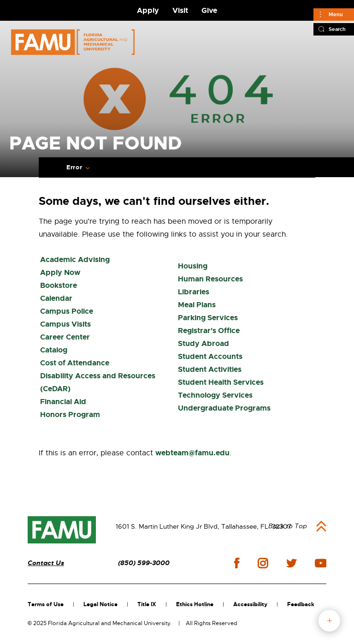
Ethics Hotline (195, 604)
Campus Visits (65, 324)
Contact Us (46, 563)
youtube (321, 563)
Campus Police (67, 311)
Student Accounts (210, 356)
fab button (329, 621)
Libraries (194, 292)
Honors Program (70, 414)
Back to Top (288, 526)
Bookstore (59, 285)
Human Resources (210, 279)
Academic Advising (75, 259)
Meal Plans (197, 305)
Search (337, 29)
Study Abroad (204, 343)
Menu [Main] (336, 14)
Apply (148, 10)
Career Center (65, 337)
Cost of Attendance (75, 363)
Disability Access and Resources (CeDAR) (98, 382)
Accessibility (250, 604)
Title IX (147, 604)
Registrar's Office (209, 331)
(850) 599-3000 (144, 563)
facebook (237, 563)
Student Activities (210, 369)
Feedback (301, 604)
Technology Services (215, 395)
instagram (263, 563)
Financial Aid (63, 402)
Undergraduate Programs (224, 408)
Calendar (56, 298)
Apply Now (60, 272)
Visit (180, 10)
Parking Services (208, 318)
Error (74, 167)
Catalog (54, 350)
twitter (291, 563)
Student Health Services (221, 382)
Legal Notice (100, 604)
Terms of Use (46, 604)
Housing (193, 266)
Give (209, 10)
